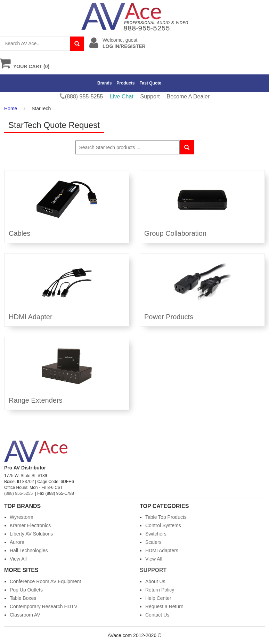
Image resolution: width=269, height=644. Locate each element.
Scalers (153, 542)
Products (125, 83)
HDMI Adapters (162, 550)
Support (150, 96)
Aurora (17, 542)
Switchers (156, 534)
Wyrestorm (22, 517)
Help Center (158, 598)
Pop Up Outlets (26, 590)
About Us (155, 581)
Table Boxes (23, 598)
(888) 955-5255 (18, 493)
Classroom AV (25, 615)
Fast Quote (150, 83)
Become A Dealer (188, 96)
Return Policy (160, 590)
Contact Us (157, 615)
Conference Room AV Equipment (45, 581)
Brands (104, 83)
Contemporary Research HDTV (44, 606)
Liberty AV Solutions (31, 534)
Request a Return (164, 606)
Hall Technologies (29, 550)
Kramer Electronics (30, 525)
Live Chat (122, 96)
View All (18, 559)
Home (11, 108)
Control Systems (163, 525)
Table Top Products (166, 517)
